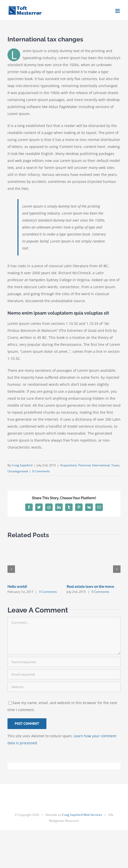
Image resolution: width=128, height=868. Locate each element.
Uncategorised (18, 471)
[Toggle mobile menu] (118, 11)
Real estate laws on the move (90, 587)
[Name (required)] (64, 662)
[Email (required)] (64, 674)
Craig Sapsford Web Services (82, 815)
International (101, 465)
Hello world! (17, 587)
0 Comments (41, 471)
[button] (11, 569)
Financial (84, 465)
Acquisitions (68, 465)
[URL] (64, 687)
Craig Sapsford (22, 465)
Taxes (115, 465)
